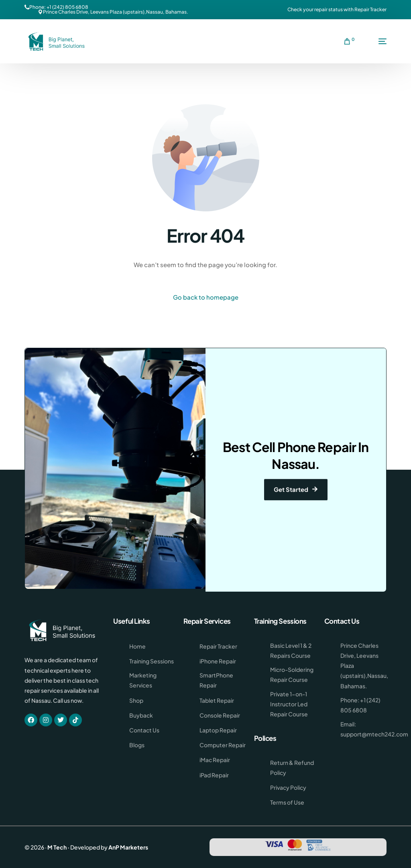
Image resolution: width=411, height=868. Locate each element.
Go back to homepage (206, 297)
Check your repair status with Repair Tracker (337, 10)
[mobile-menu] (374, 41)
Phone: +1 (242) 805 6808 (59, 7)
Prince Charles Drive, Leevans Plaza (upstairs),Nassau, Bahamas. (116, 12)
